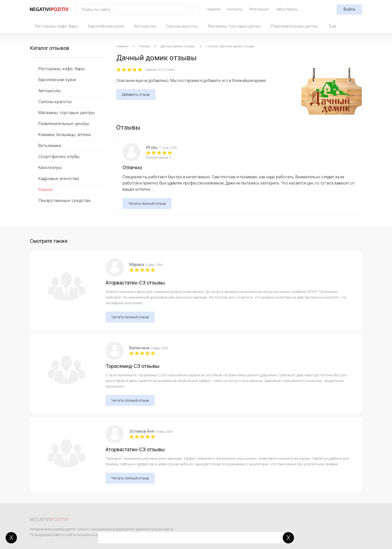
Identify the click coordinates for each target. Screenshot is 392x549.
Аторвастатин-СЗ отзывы (135, 283)
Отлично (132, 167)
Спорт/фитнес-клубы (59, 157)
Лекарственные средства (64, 201)
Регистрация (259, 9)
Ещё (333, 26)
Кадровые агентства (59, 179)
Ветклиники (50, 146)
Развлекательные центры (294, 26)
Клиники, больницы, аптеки (64, 135)
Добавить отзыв (136, 95)
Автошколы (145, 26)
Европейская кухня (106, 26)
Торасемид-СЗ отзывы (133, 366)
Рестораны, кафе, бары (56, 26)
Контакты (235, 9)
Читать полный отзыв (147, 204)
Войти (349, 9)
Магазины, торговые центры (234, 26)
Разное (45, 190)
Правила (214, 9)
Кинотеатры (50, 168)
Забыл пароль (287, 9)
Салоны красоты (182, 26)
